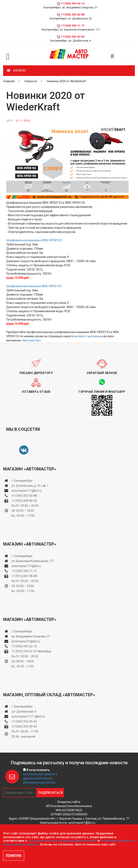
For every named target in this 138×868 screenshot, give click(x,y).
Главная (9, 81)
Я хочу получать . (40, 776)
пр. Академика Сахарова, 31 (31, 636)
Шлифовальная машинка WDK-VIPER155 (34, 286)
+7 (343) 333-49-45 (73, 37)
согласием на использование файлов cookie (62, 841)
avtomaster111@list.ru (27, 491)
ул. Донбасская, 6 (24, 711)
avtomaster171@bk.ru (26, 566)
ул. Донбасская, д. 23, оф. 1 (30, 486)
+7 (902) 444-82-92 (24, 501)
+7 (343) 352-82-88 (73, 15)
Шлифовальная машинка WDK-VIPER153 (34, 240)
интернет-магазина (87, 336)
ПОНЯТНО (14, 856)
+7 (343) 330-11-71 (73, 26)
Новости (31, 81)
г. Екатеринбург (22, 481)
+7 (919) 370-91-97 (24, 651)
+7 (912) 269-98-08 (24, 576)
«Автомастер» (31, 340)
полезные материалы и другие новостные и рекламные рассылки (40, 778)
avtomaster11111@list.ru (28, 716)
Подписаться (51, 793)
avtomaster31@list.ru (26, 641)
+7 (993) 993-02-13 (24, 646)
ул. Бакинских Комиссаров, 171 (33, 561)
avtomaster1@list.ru (82, 823)
